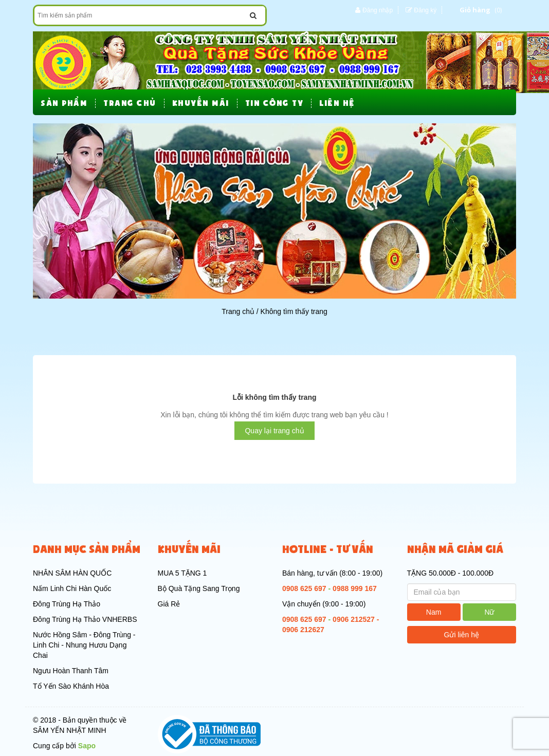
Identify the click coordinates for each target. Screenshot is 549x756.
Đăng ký (425, 10)
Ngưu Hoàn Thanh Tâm (71, 671)
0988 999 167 (355, 588)
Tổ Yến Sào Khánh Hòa (71, 686)
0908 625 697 (304, 588)
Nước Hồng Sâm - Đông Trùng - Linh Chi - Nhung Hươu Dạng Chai (84, 645)
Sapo (87, 746)
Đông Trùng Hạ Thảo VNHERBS (85, 619)
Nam (434, 612)
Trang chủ (238, 311)
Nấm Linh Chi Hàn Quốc (72, 588)
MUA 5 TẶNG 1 (182, 573)
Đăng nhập (378, 10)
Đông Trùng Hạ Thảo (67, 604)
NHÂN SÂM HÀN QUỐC (72, 573)
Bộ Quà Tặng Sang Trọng (199, 588)
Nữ (489, 612)
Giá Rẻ (169, 604)
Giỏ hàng (475, 10)
